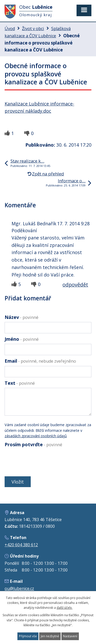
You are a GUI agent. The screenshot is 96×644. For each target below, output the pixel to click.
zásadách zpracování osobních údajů (36, 436)
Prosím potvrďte (33, 444)
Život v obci (33, 29)
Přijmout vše (28, 636)
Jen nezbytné (50, 636)
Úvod (10, 29)
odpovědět (75, 285)
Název (22, 317)
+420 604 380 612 (21, 545)
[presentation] (42, 462)
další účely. (65, 608)
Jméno (22, 339)
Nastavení (70, 636)
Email (40, 361)
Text (20, 383)
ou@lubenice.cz (19, 588)
